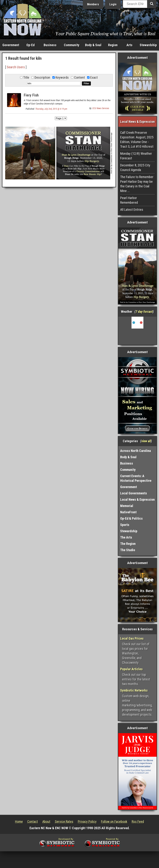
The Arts (126, 537)
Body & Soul (93, 45)
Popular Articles (131, 669)
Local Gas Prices (132, 638)
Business (50, 45)
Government (11, 45)
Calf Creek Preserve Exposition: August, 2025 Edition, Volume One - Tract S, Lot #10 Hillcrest (137, 140)
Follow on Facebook (114, 822)
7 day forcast (144, 312)
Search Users (16, 67)
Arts (129, 45)
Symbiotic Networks (134, 690)
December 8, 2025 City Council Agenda (135, 168)
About (46, 822)
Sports (125, 525)
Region (113, 45)
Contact (33, 822)
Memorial (127, 506)
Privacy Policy (87, 822)
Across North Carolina (136, 451)
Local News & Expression (137, 499)
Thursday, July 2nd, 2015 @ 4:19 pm (51, 109)
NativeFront (128, 512)
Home (19, 822)
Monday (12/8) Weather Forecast (136, 156)
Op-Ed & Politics (131, 518)
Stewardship (148, 45)
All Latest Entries (132, 210)
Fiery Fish (31, 95)
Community (72, 45)
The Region (128, 544)
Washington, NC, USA (137, 331)
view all (146, 441)
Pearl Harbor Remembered (129, 200)
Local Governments (134, 493)
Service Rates (64, 822)
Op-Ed (30, 45)
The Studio (128, 550)
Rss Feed (138, 822)
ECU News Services (101, 108)
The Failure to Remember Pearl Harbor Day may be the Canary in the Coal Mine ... (137, 184)
